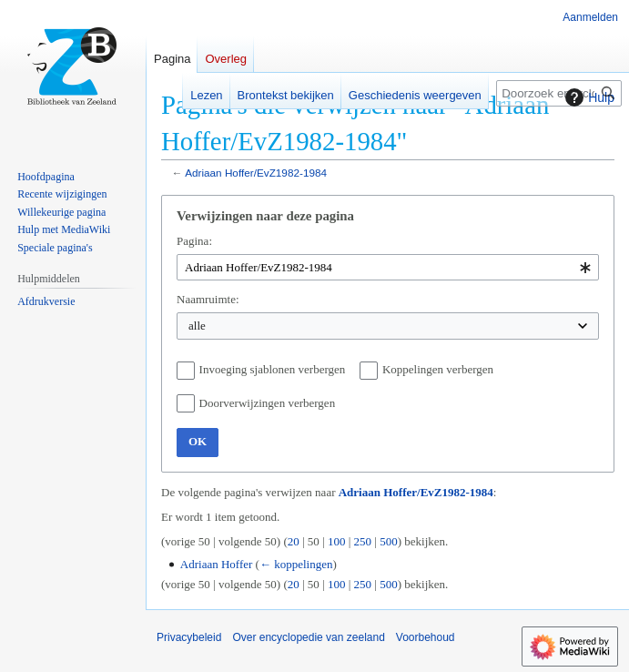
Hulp (588, 97)
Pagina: (194, 241)
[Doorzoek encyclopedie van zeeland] (559, 93)
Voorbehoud (426, 637)
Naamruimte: (208, 299)
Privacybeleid (189, 637)
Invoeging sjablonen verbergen (273, 369)
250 (363, 541)
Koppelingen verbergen (438, 369)
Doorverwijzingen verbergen (268, 403)
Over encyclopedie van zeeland (308, 637)
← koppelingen (296, 564)
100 (337, 541)
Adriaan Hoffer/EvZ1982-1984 (256, 173)
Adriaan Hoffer (217, 564)
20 (294, 541)
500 (389, 541)
